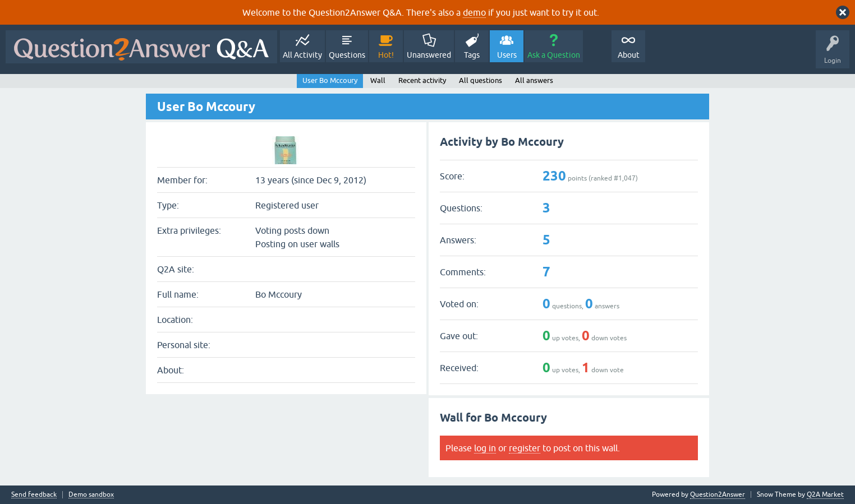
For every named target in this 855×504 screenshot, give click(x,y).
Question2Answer (718, 494)
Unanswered (429, 55)
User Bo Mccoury (330, 80)
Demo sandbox (91, 495)
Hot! (386, 55)
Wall (378, 80)
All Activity (302, 55)
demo (474, 12)
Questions (347, 55)
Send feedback (34, 495)
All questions (481, 80)
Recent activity (422, 80)
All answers (534, 80)
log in (485, 448)
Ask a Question (554, 55)
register (525, 448)
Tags (472, 55)
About (629, 55)
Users (507, 55)
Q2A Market (825, 494)
